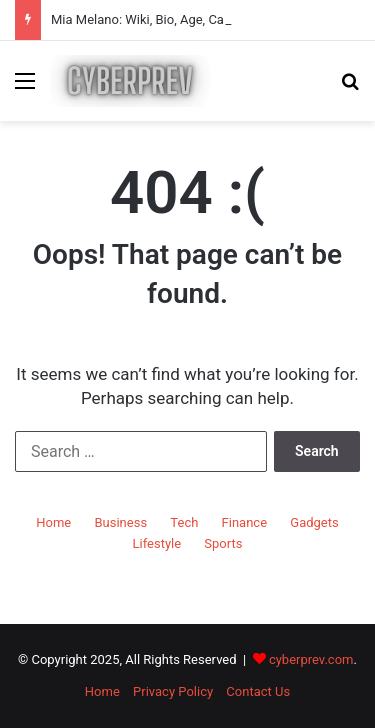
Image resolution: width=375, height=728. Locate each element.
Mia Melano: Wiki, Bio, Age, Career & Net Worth (185, 19)
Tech (184, 522)
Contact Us (258, 691)
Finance (244, 522)
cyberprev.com (311, 659)
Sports (223, 543)
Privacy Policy (173, 691)
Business (120, 522)
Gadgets (314, 522)
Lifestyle (157, 543)
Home (53, 522)
